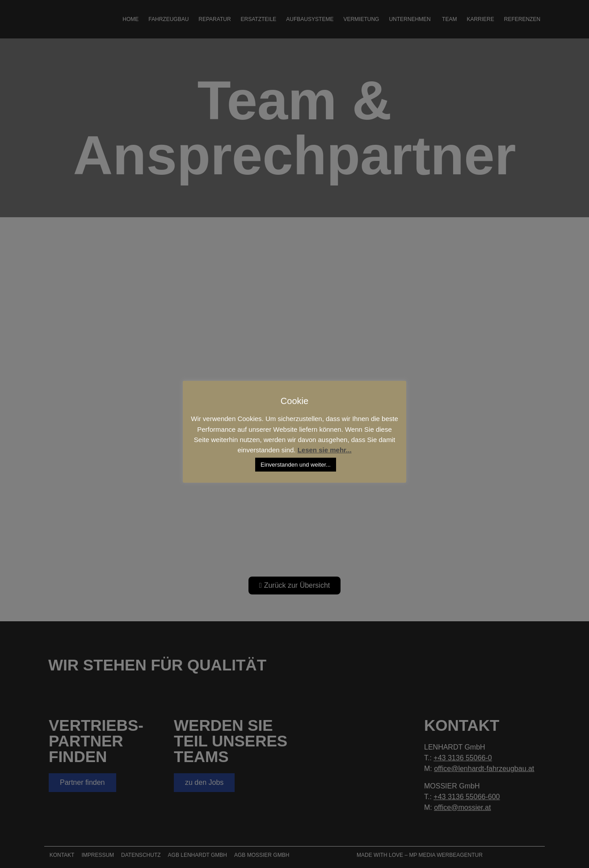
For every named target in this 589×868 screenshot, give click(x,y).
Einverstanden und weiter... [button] (296, 465)
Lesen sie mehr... (325, 450)
